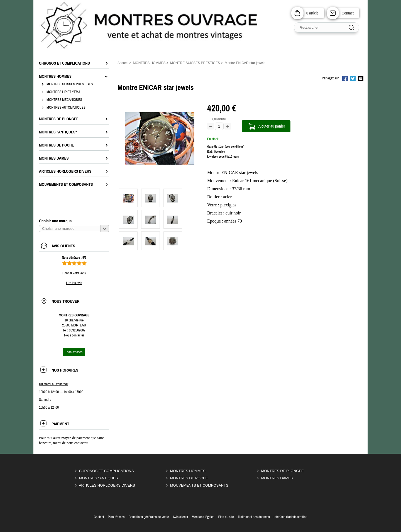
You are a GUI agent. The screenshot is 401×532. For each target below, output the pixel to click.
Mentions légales (203, 517)
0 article (312, 13)
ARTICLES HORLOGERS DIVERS (107, 485)
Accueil (123, 63)
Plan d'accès (116, 517)
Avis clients (180, 517)
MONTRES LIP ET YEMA (63, 92)
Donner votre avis (74, 273)
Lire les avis (74, 283)
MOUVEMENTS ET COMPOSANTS (199, 485)
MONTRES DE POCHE (189, 478)
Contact (348, 13)
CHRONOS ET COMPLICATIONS (107, 471)
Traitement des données (254, 517)
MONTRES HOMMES (188, 471)
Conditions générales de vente (149, 517)
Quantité (219, 119)
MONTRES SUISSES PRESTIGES (70, 84)
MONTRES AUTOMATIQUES (66, 107)
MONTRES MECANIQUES (64, 100)
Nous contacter (74, 335)
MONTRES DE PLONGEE (283, 471)
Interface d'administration (291, 517)
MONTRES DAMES (277, 478)
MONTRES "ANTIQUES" (99, 478)
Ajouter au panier (272, 126)
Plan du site (226, 517)
